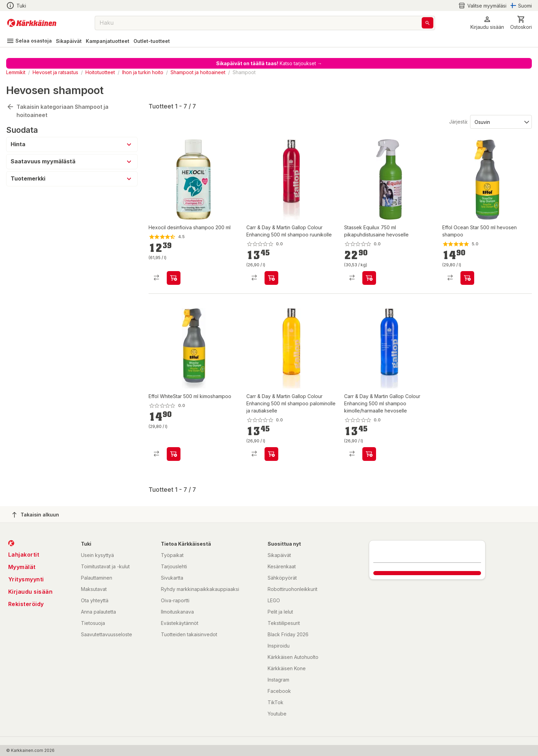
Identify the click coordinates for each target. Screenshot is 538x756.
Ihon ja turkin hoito (143, 72)
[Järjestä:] (500, 121)
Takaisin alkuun (36, 515)
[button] (487, 23)
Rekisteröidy (26, 604)
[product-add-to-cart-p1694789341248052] (369, 454)
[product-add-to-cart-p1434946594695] (174, 278)
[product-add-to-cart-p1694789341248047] (271, 454)
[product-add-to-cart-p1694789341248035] (271, 278)
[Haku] (428, 23)
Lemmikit (16, 72)
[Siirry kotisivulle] (32, 23)
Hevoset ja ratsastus (55, 72)
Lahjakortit (24, 555)
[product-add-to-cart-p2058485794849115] (467, 278)
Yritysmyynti (26, 579)
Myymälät (22, 567)
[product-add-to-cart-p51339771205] (174, 454)
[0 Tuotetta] (521, 23)
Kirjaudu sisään (31, 592)
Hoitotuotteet (100, 72)
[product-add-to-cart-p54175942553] (369, 278)
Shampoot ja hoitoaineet (198, 72)
